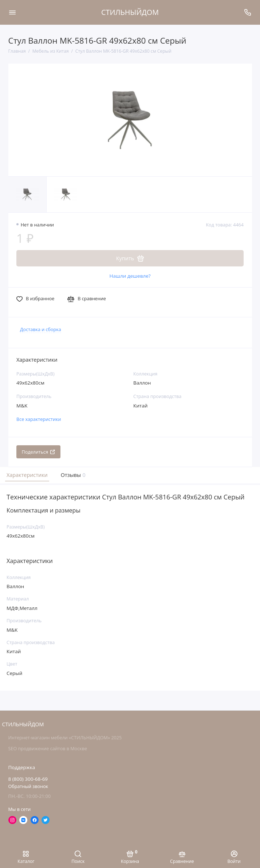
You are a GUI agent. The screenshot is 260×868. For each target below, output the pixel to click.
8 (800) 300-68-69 (28, 779)
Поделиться (39, 452)
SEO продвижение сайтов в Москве (48, 749)
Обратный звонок (28, 786)
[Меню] (12, 12)
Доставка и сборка (41, 329)
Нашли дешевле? (130, 276)
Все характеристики (39, 419)
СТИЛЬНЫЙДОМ (130, 12)
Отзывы (72, 475)
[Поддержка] (248, 12)
